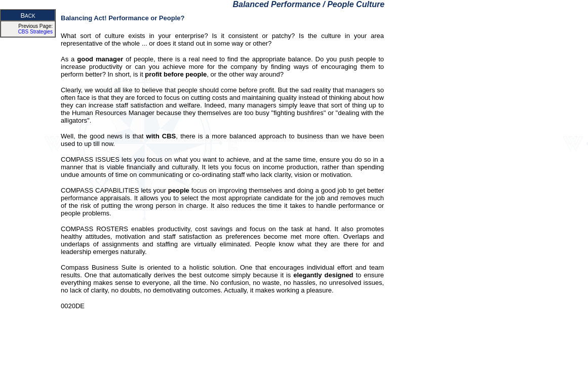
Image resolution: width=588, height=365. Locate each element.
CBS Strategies (35, 32)
